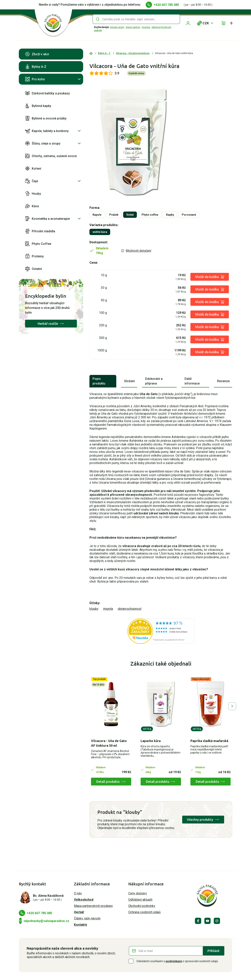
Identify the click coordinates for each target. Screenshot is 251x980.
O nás (78, 893)
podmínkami (174, 961)
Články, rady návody (87, 918)
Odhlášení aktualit (140, 900)
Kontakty (80, 925)
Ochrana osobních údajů (144, 912)
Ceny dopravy (138, 893)
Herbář (79, 912)
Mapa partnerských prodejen (93, 906)
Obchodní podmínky (142, 906)
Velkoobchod (84, 900)
